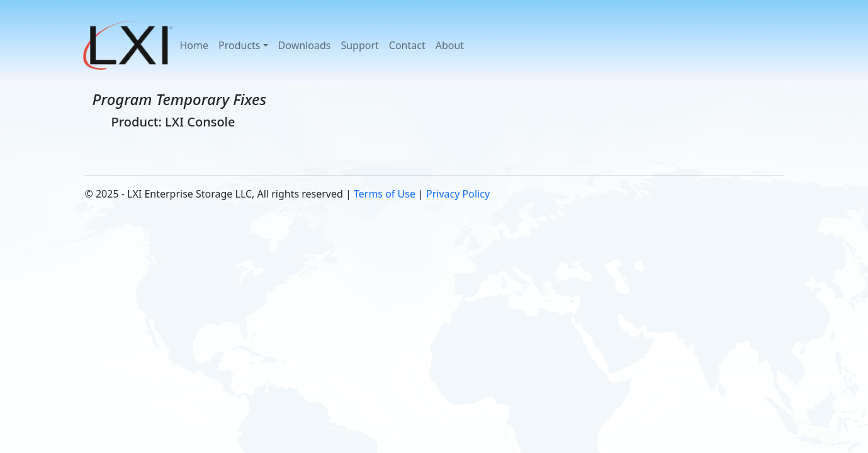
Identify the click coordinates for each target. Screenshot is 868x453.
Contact (407, 45)
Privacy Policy (458, 194)
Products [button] (240, 45)
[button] (129, 45)
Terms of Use (385, 194)
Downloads (305, 45)
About (450, 45)
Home (194, 45)
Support (359, 45)
